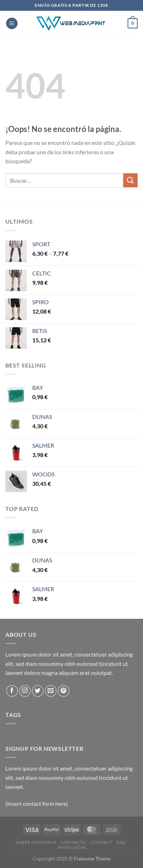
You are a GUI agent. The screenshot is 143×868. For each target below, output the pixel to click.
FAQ (121, 842)
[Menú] (12, 24)
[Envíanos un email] (51, 691)
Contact (101, 842)
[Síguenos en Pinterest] (64, 691)
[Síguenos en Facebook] (12, 691)
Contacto (73, 842)
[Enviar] (130, 180)
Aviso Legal (72, 847)
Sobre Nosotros (36, 842)
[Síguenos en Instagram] (25, 691)
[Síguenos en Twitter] (38, 691)
